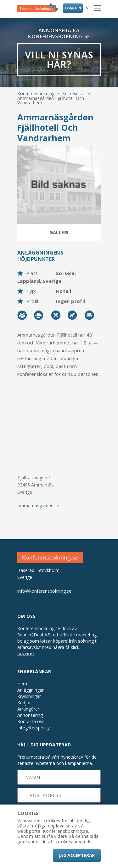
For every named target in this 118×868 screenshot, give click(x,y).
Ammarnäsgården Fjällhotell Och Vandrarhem (55, 127)
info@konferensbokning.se (44, 591)
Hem (22, 684)
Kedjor (24, 703)
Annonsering (30, 715)
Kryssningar (29, 696)
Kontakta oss (31, 722)
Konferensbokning (36, 93)
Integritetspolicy (34, 728)
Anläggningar (31, 690)
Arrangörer (28, 709)
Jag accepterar (77, 855)
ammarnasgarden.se (38, 505)
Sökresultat (74, 93)
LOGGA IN (73, 8)
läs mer (26, 654)
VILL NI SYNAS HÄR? (59, 60)
